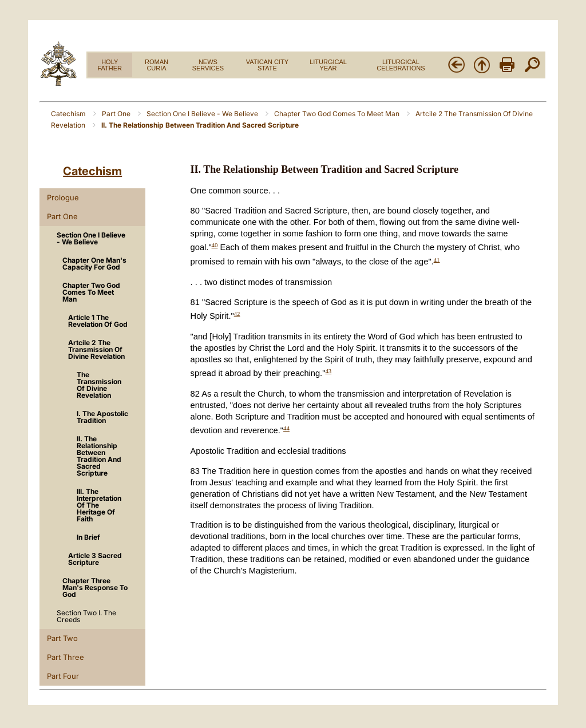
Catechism (69, 114)
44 (286, 428)
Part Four (63, 676)
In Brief (88, 537)
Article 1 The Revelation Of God (98, 321)
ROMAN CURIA (157, 65)
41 (437, 259)
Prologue (63, 197)
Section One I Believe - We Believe (203, 114)
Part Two (62, 638)
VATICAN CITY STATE (267, 65)
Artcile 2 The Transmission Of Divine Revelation (96, 349)
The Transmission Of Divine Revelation (99, 385)
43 (328, 371)
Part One (117, 114)
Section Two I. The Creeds (86, 616)
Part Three (66, 657)
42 (237, 314)
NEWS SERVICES (208, 65)
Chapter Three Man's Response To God (95, 587)
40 (215, 245)
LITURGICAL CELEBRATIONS (401, 65)
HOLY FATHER (110, 65)
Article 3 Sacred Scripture (95, 559)
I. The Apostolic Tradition (102, 417)
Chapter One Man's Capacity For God (94, 264)
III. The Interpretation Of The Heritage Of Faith (99, 505)
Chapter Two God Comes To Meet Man (338, 114)
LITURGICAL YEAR (328, 65)
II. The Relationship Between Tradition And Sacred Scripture (99, 456)
